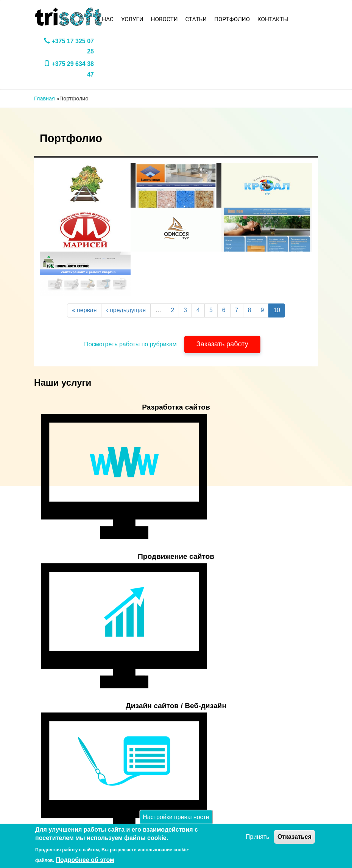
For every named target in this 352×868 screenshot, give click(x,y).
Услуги (132, 19)
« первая (84, 310)
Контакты (273, 19)
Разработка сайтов (176, 407)
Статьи (196, 19)
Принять (258, 837)
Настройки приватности (176, 817)
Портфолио (232, 19)
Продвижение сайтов (176, 556)
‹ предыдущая (126, 310)
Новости (164, 19)
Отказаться (294, 837)
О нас (105, 19)
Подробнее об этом (85, 860)
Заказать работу (222, 344)
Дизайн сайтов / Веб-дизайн (176, 706)
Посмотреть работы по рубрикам (130, 344)
